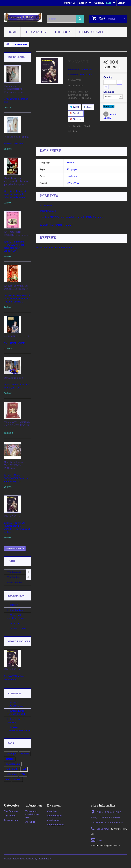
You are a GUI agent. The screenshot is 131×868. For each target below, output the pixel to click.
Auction (25, 754)
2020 (23, 774)
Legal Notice (16, 610)
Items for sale (91, 32)
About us (14, 623)
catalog (10, 759)
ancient (17, 779)
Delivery (14, 605)
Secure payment (18, 628)
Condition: (74, 75)
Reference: (74, 70)
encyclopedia (13, 764)
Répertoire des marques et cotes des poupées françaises (16, 181)
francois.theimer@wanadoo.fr (106, 845)
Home (12, 32)
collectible (11, 774)
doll (24, 769)
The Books (63, 32)
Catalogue (11, 754)
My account (55, 806)
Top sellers (16, 57)
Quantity (108, 77)
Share (88, 107)
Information (16, 596)
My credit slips (54, 816)
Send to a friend (82, 126)
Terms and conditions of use (32, 814)
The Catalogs (36, 32)
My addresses (54, 820)
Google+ (76, 113)
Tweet (75, 107)
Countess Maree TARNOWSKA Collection (13, 466)
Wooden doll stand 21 (17, 137)
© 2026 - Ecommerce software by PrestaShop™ (28, 859)
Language (109, 92)
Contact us (70, 3)
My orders (52, 811)
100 (8, 779)
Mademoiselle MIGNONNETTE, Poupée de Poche (15, 89)
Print (76, 131)
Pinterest (76, 119)
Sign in (122, 3)
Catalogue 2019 (14, 378)
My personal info (56, 825)
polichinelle (12, 769)
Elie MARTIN (12, 516)
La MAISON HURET (17, 337)
